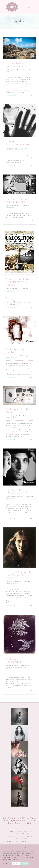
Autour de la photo (12, 357)
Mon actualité (11, 207)
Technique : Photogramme (15, 660)
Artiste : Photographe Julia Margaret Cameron (19, 575)
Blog (24, 838)
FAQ (22, 836)
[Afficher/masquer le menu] (34, 7)
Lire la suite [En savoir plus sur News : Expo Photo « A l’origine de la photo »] (11, 307)
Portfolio (14, 834)
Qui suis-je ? (14, 832)
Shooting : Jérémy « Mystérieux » (17, 491)
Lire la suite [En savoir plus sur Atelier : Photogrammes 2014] (11, 165)
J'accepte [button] (25, 863)
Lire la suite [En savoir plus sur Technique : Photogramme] (11, 691)
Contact (25, 832)
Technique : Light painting (17, 351)
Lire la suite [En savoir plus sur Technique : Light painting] (11, 377)
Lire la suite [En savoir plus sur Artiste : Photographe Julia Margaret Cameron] (11, 605)
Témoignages (12, 836)
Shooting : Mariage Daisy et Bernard (17, 200)
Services (25, 834)
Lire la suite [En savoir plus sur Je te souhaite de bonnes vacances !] (11, 95)
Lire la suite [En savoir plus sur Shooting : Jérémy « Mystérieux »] (11, 518)
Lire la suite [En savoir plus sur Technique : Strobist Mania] (11, 439)
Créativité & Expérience (14, 150)
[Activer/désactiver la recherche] (29, 7)
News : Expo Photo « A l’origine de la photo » (17, 282)
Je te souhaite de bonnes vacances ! (17, 64)
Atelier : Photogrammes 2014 (18, 143)
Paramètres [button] (6, 863)
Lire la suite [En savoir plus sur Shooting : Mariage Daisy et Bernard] (11, 221)
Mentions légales (14, 842)
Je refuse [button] (16, 863)
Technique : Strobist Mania (18, 411)
